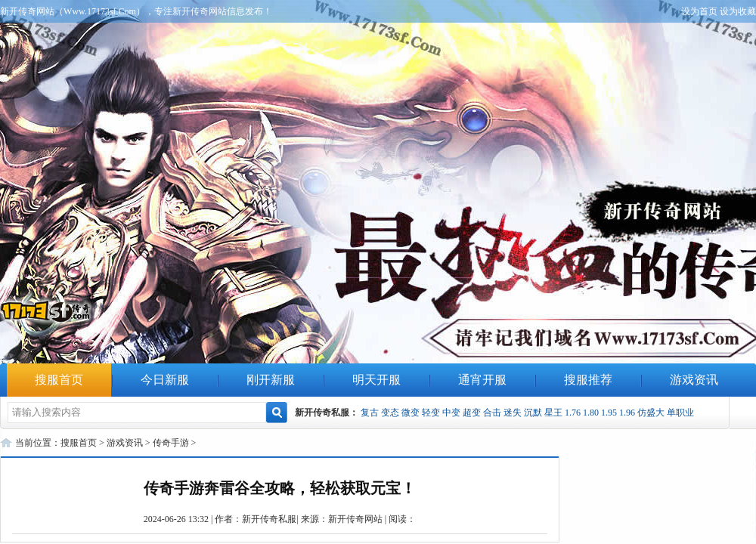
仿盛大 (651, 413)
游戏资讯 (694, 380)
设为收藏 (738, 11)
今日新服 (165, 380)
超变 (472, 413)
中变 (451, 413)
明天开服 (376, 380)
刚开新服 (271, 380)
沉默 (533, 413)
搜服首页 (59, 380)
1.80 (591, 413)
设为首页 (699, 11)
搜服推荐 (588, 380)
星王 (553, 413)
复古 (370, 413)
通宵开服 (482, 380)
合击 (492, 413)
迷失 (513, 413)
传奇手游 (171, 443)
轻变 (431, 413)
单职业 (680, 413)
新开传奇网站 (355, 519)
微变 (411, 413)
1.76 (573, 413)
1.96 (627, 413)
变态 (390, 413)
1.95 (609, 413)
